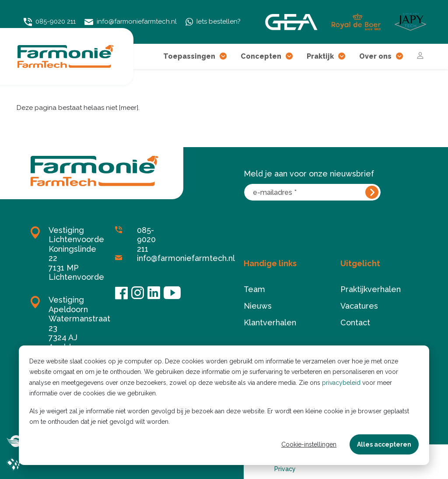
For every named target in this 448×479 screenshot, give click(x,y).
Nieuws (258, 306)
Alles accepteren (384, 444)
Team (254, 289)
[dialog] (224, 405)
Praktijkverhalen (371, 289)
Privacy (285, 469)
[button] (223, 56)
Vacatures (359, 306)
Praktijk (326, 56)
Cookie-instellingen (309, 444)
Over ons (381, 56)
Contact (355, 322)
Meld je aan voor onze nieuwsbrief (309, 174)
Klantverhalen (270, 322)
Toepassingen (195, 56)
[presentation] (310, 223)
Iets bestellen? (213, 22)
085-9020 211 (50, 22)
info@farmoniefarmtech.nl (131, 22)
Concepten (267, 56)
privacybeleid (341, 383)
